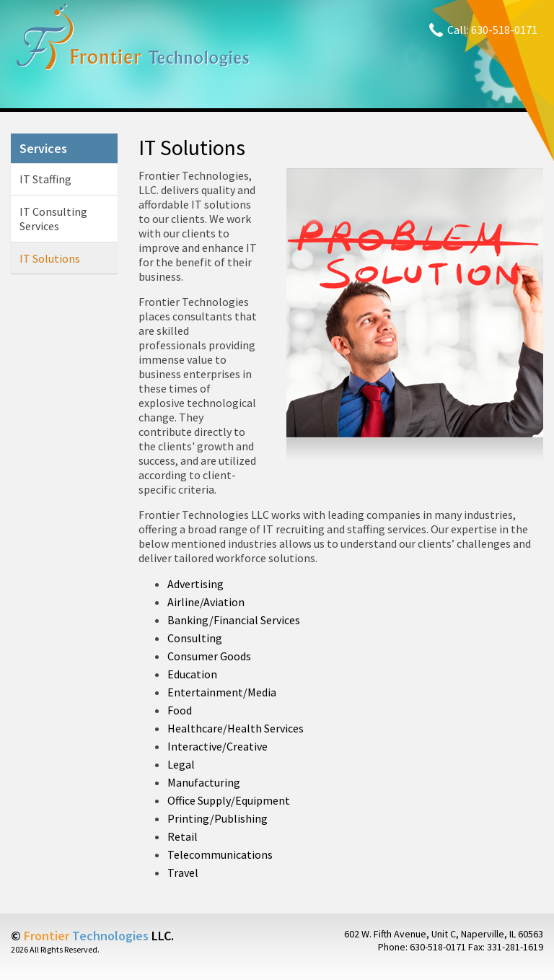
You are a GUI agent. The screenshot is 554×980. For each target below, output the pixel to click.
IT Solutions (50, 258)
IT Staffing (45, 179)
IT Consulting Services (53, 219)
